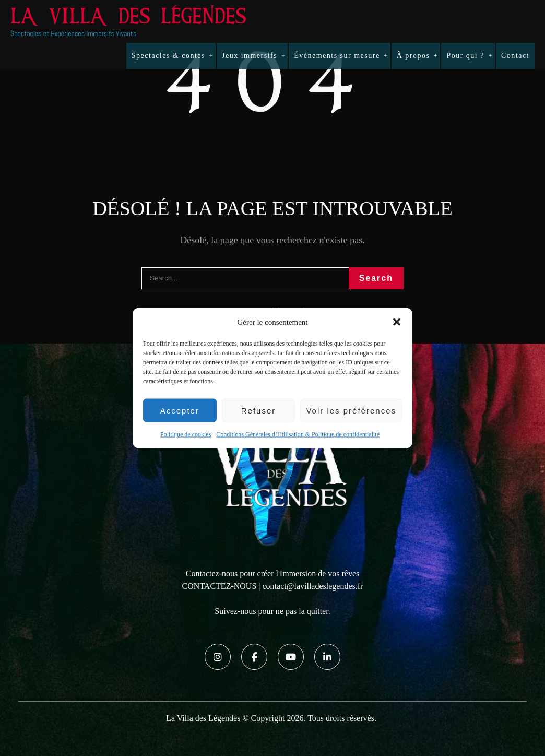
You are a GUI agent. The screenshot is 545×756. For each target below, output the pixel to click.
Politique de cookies (186, 434)
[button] (397, 322)
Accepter (180, 410)
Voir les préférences (351, 410)
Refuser (259, 410)
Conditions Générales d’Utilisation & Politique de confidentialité (298, 434)
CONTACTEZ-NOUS (220, 586)
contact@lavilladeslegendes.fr (313, 586)
